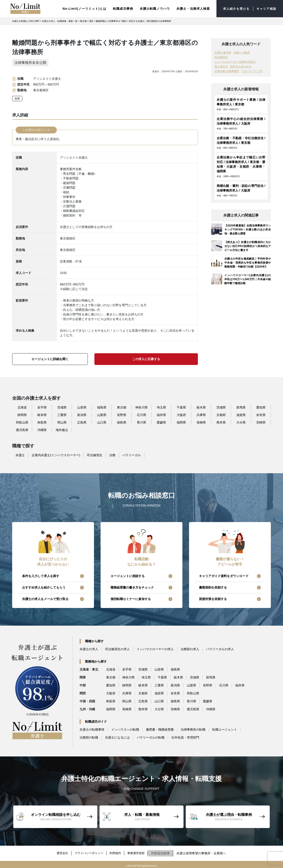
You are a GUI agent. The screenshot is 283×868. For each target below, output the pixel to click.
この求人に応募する (146, 358)
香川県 (141, 421)
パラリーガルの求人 (220, 648)
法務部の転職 (89, 737)
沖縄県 (42, 429)
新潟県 (82, 414)
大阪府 (181, 414)
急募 (17, 98)
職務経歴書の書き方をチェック (132, 587)
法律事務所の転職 (193, 729)
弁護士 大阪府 (242, 52)
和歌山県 (22, 421)
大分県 (241, 421)
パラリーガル (132, 454)
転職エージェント (225, 729)
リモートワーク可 (252, 70)
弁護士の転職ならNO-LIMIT (26, 20)
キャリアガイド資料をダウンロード (224, 575)
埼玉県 (161, 406)
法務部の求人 (190, 648)
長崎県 (201, 421)
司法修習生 (221, 56)
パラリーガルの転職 (151, 737)
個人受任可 (221, 66)
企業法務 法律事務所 (227, 70)
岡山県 (62, 421)
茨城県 (221, 406)
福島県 (102, 406)
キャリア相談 (266, 8)
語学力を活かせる (241, 66)
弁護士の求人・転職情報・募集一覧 (60, 20)
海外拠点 (62, 429)
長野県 (122, 414)
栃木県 (201, 406)
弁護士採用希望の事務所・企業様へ (205, 851)
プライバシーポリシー (88, 851)
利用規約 (117, 851)
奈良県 (261, 414)
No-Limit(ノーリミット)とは (81, 8)
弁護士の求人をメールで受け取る (45, 598)
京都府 (221, 414)
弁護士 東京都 (223, 52)
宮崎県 (261, 421)
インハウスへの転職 (125, 729)
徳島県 (122, 421)
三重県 (62, 414)
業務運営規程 (139, 851)
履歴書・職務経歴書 (160, 729)
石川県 (141, 414)
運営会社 (59, 851)
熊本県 (221, 421)
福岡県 (181, 421)
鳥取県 (42, 421)
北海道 (22, 406)
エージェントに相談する (128, 575)
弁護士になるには (117, 737)
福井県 (161, 414)
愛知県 (261, 406)
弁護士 (20, 454)
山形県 (82, 406)
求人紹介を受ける (234, 8)
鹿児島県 (22, 429)
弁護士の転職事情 (92, 729)
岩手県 (42, 406)
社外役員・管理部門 (185, 737)
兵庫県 (201, 414)
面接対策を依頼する (213, 598)
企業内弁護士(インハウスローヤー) (56, 454)
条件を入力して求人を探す (41, 575)
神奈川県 (141, 406)
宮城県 (62, 406)
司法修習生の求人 (117, 648)
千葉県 (181, 406)
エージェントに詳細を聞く (50, 358)
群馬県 (241, 406)
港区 (91, 20)
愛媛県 (161, 421)
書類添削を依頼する (213, 587)
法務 (112, 454)
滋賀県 (241, 414)
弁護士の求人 (89, 648)
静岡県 (22, 414)
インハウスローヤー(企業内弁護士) (235, 61)
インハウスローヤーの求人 (155, 648)
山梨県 (102, 414)
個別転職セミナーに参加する (131, 598)
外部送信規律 (164, 851)
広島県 (82, 421)
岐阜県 (42, 414)
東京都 (83, 20)
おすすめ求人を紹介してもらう (44, 587)
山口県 (102, 421)
